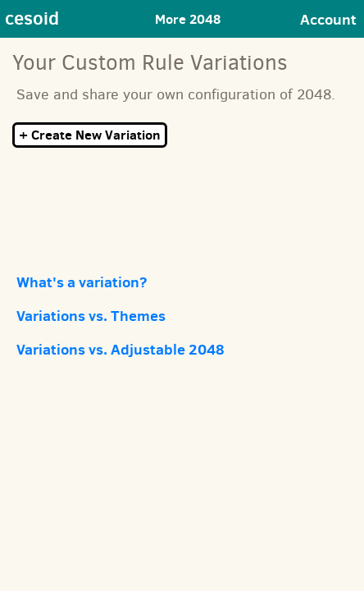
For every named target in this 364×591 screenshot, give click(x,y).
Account (328, 19)
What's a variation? (82, 282)
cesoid (32, 18)
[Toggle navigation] (195, 19)
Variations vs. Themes (91, 316)
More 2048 (188, 19)
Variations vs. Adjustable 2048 (121, 349)
